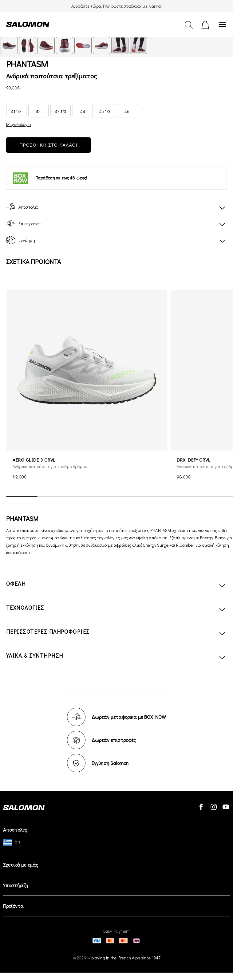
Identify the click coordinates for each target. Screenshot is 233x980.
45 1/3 (105, 111)
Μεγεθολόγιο (19, 124)
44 (83, 111)
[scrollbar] (120, 496)
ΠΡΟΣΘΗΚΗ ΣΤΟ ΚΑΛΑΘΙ (48, 145)
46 (127, 111)
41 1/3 (16, 111)
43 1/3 (61, 111)
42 (38, 111)
